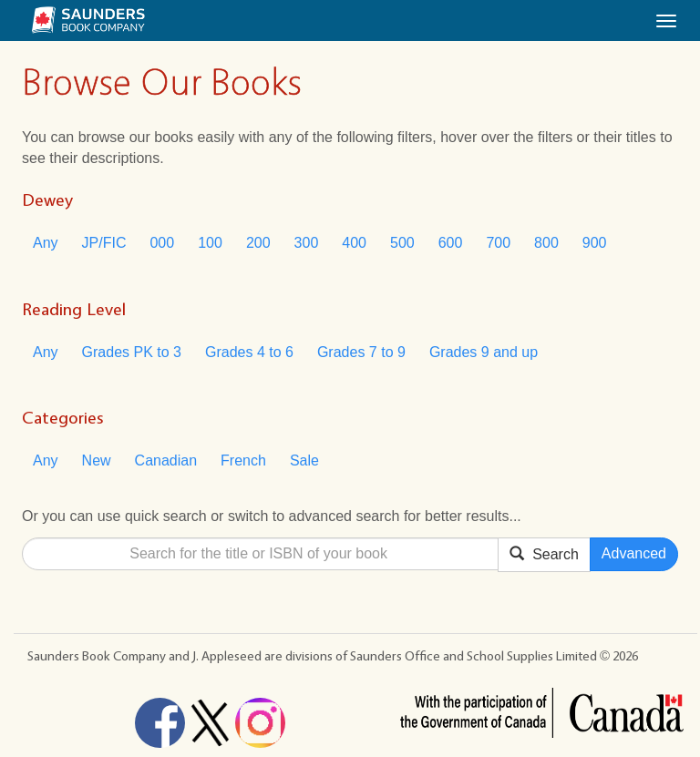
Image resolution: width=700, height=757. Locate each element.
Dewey (47, 200)
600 (451, 243)
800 (546, 243)
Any (46, 243)
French (243, 460)
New (97, 460)
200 (258, 243)
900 (595, 243)
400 (354, 243)
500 (402, 243)
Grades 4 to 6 (249, 352)
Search (544, 553)
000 (162, 243)
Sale (304, 460)
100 (210, 243)
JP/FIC (104, 243)
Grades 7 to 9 (361, 352)
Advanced (634, 553)
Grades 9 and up (484, 352)
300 (307, 243)
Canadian (166, 460)
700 (498, 243)
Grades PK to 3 (132, 352)
